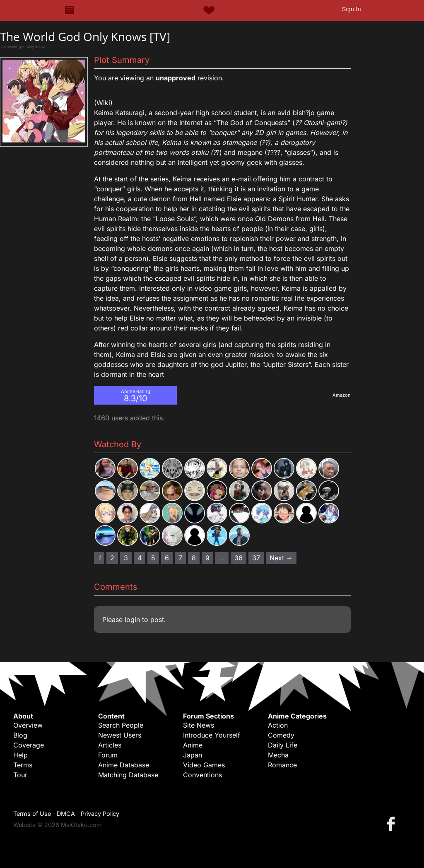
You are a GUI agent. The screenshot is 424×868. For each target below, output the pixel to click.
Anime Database (124, 765)
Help (20, 755)
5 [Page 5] (153, 558)
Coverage (29, 745)
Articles (110, 745)
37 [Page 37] (256, 558)
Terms (23, 765)
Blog (20, 735)
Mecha (278, 755)
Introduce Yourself (212, 735)
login (132, 620)
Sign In (352, 9)
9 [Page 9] (207, 558)
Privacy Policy (100, 814)
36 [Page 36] (238, 558)
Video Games (204, 765)
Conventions (202, 775)
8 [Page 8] (194, 558)
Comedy (281, 735)
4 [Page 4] (140, 558)
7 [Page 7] (180, 558)
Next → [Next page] (281, 558)
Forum (108, 755)
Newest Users (120, 735)
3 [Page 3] (126, 558)
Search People (121, 725)
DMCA (66, 814)
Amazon (342, 395)
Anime (193, 745)
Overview (28, 725)
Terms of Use (32, 814)
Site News (199, 725)
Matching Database (128, 775)
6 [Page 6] (167, 558)
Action (278, 725)
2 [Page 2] (112, 558)
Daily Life (283, 745)
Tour (20, 775)
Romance (282, 765)
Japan (193, 755)
